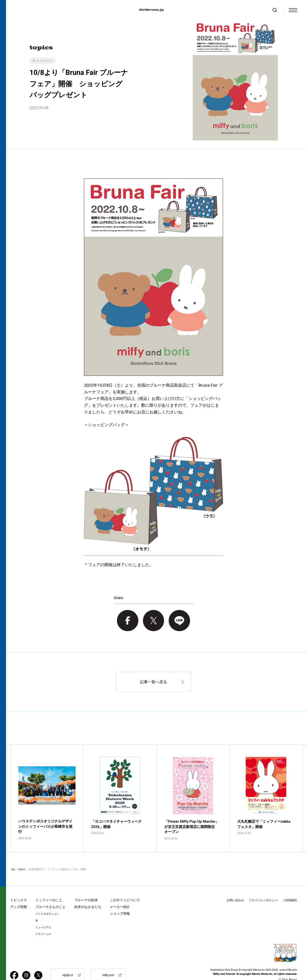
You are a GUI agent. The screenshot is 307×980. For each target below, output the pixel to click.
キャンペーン (43, 61)
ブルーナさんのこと (51, 894)
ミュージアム (43, 915)
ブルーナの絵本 (86, 888)
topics (22, 857)
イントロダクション (47, 902)
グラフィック (43, 922)
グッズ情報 (19, 894)
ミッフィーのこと (49, 888)
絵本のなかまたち (88, 894)
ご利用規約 (290, 888)
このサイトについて (125, 888)
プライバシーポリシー (263, 888)
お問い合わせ (235, 888)
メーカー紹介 (120, 894)
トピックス (19, 888)
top (13, 857)
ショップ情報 (120, 901)
